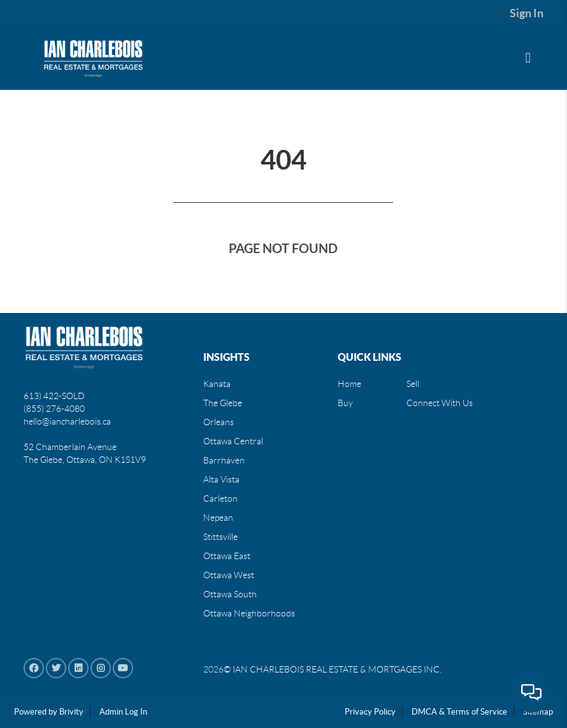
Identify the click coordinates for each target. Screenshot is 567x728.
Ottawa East (227, 556)
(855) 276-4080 (54, 409)
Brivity (71, 712)
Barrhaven (224, 460)
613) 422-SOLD (54, 396)
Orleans (219, 422)
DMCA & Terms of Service (459, 712)
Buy (345, 403)
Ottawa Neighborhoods (249, 613)
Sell (413, 384)
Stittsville (220, 537)
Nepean (218, 518)
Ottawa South (230, 594)
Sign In (518, 13)
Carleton (220, 499)
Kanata (217, 384)
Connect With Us (440, 403)
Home (349, 384)
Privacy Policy (370, 712)
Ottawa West (229, 575)
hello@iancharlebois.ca (67, 421)
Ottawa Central (233, 441)
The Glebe (223, 403)
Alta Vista (221, 479)
